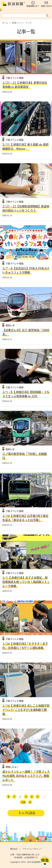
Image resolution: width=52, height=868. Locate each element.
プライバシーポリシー (32, 849)
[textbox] (26, 16)
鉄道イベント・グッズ (22, 23)
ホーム (5, 23)
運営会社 (14, 849)
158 (23, 802)
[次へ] (30, 802)
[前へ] (8, 797)
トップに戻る (27, 813)
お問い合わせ (46, 4)
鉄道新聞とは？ (33, 4)
